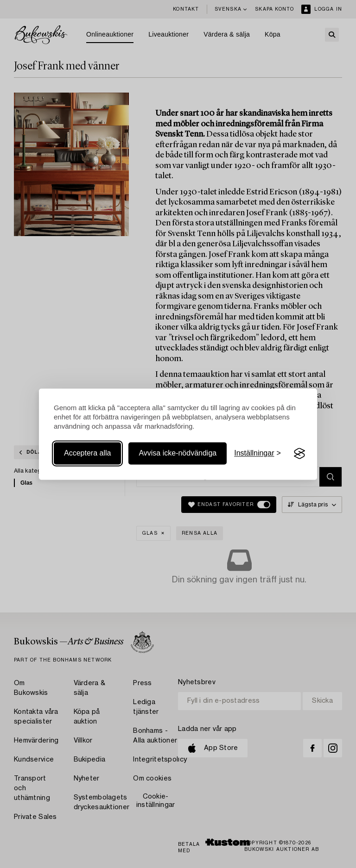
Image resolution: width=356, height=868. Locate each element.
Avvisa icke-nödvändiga (178, 453)
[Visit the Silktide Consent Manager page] (299, 454)
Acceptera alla (87, 453)
